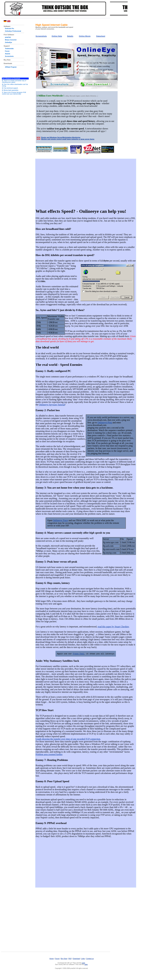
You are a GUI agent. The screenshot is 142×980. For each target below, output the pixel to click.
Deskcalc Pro (10, 29)
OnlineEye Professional (13, 31)
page (83, 963)
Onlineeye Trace (60, 520)
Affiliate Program (11, 67)
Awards (8, 54)
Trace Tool (78, 654)
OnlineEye (9, 42)
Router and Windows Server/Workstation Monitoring (61, 137)
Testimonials (9, 49)
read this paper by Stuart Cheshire (113, 626)
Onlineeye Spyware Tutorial (52, 404)
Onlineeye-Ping (105, 422)
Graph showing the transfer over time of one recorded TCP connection (68, 739)
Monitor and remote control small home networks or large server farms (68, 139)
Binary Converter (11, 40)
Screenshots (9, 56)
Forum (7, 51)
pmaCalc (8, 37)
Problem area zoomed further (49, 755)
